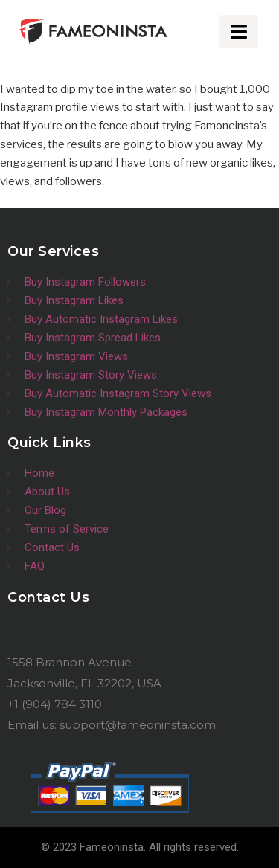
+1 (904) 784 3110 (55, 704)
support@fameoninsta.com (138, 725)
